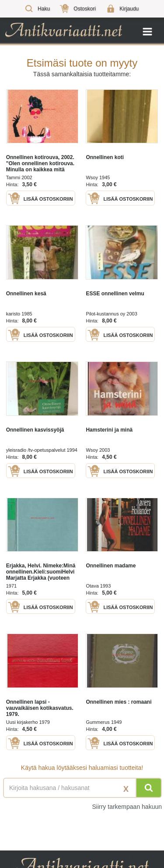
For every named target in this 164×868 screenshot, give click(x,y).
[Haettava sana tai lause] (82, 788)
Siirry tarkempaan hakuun (127, 807)
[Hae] (149, 788)
